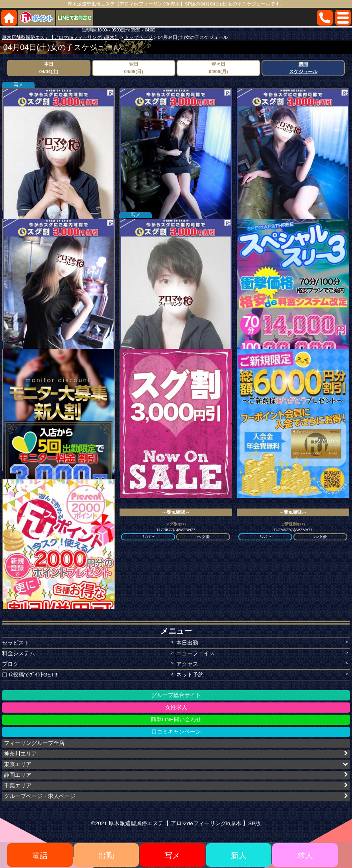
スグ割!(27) (176, 524)
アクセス (187, 664)
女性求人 (176, 707)
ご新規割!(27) (293, 524)
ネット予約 (190, 675)
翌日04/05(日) (134, 68)
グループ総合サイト (176, 695)
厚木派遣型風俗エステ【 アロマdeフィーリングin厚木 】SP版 (185, 823)
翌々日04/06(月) (218, 68)
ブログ (10, 664)
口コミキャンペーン (176, 732)
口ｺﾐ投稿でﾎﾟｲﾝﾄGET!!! (30, 675)
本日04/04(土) (49, 68)
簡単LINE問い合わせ (176, 720)
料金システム (18, 653)
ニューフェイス (195, 653)
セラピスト (16, 643)
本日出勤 (187, 643)
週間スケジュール (303, 68)
